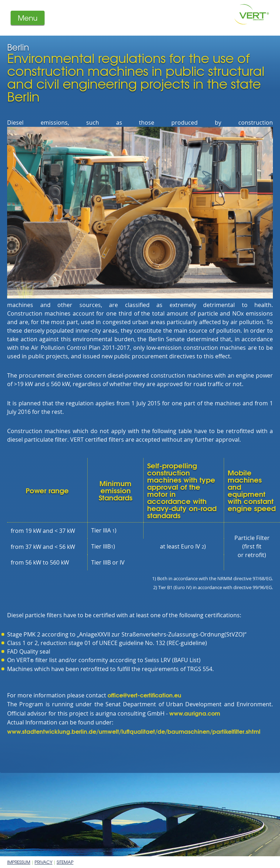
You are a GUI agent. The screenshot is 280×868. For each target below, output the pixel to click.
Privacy (43, 862)
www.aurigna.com (195, 713)
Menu (28, 18)
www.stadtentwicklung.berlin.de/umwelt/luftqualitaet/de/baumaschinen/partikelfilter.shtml (134, 731)
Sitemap (65, 862)
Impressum (19, 862)
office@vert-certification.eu (144, 695)
